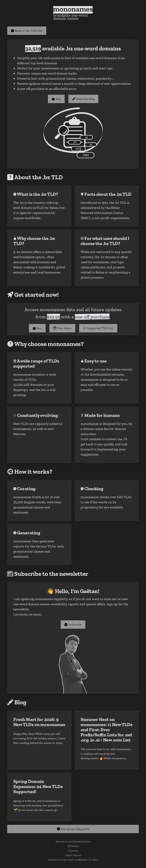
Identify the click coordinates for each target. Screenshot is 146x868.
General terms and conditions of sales (73, 860)
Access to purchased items (73, 841)
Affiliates (73, 846)
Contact (73, 850)
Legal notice (73, 855)
